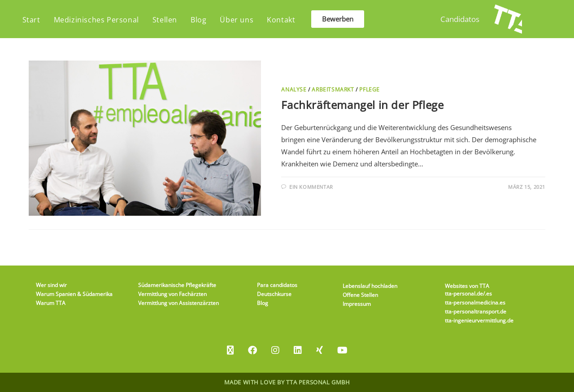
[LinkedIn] (298, 350)
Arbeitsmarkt (333, 89)
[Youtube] (342, 350)
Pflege (370, 89)
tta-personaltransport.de (476, 311)
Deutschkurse (274, 294)
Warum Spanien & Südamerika (74, 294)
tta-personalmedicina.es (475, 303)
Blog (263, 303)
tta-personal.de (464, 294)
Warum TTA (51, 303)
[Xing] (320, 350)
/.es (487, 294)
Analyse (294, 89)
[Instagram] (275, 350)
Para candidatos (277, 285)
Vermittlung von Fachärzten (172, 294)
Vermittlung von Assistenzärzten (178, 303)
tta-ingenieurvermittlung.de (479, 320)
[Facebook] (252, 350)
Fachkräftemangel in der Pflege (362, 105)
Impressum (357, 304)
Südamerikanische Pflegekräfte (177, 285)
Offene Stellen (360, 295)
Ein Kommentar (311, 187)
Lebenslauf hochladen (370, 286)
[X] (230, 350)
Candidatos (460, 19)
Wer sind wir (51, 285)
